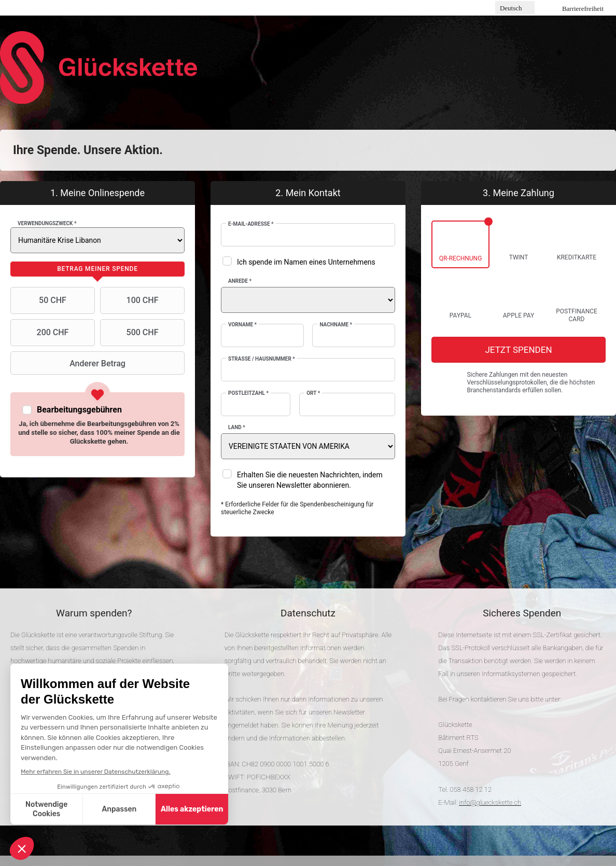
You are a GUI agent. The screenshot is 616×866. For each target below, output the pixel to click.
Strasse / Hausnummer (262, 359)
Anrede (240, 281)
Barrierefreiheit (583, 9)
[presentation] (97, 269)
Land (237, 427)
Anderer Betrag (69, 363)
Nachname (336, 325)
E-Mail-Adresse (251, 224)
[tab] (97, 269)
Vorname (242, 325)
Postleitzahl (248, 393)
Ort (313, 393)
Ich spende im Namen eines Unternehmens (306, 262)
